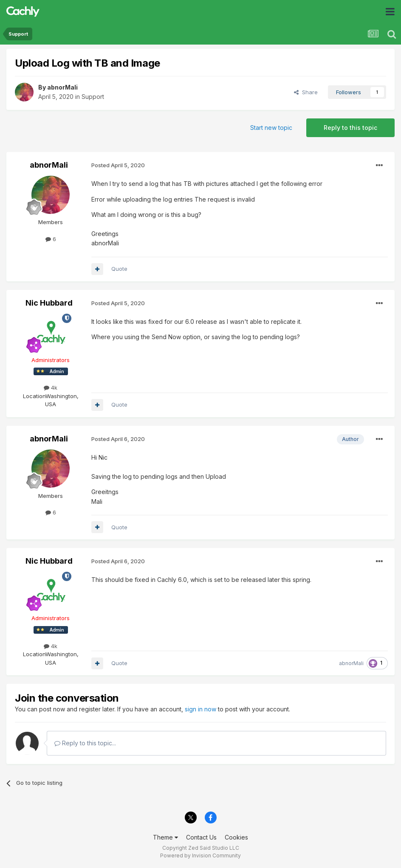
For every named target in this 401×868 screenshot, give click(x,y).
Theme (165, 837)
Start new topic (271, 128)
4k (51, 388)
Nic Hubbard (49, 303)
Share (306, 92)
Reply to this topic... (85, 743)
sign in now (200, 709)
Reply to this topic (350, 128)
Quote (119, 269)
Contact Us (201, 837)
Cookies (236, 837)
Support (93, 97)
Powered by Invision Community (200, 855)
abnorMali (62, 87)
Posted (118, 165)
